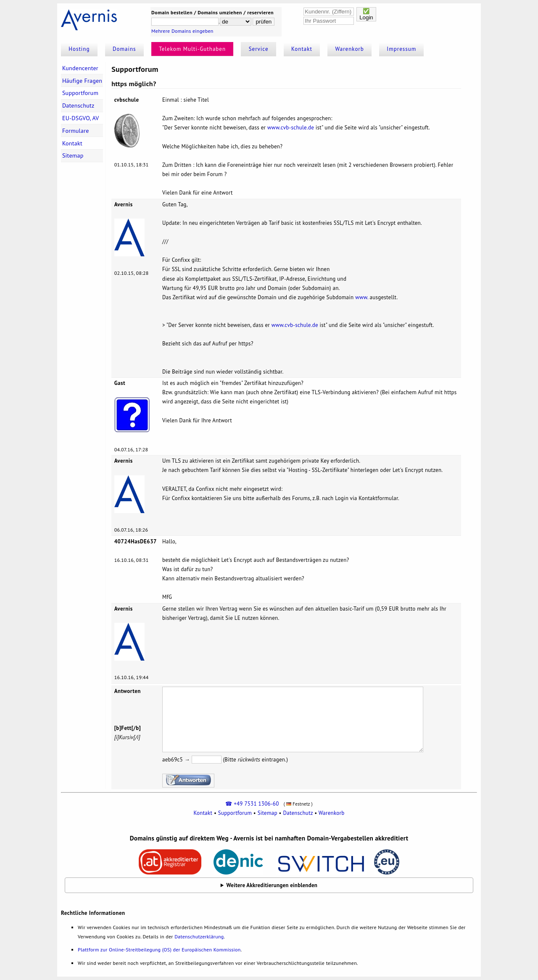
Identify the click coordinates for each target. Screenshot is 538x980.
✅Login (366, 14)
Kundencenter (80, 68)
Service (259, 49)
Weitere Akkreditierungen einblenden (272, 885)
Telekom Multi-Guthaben (192, 49)
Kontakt (302, 49)
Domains (124, 49)
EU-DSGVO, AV (81, 118)
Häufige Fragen (82, 81)
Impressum (401, 49)
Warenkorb (350, 49)
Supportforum (80, 93)
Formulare (76, 131)
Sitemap (73, 155)
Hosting (79, 49)
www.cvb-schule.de (291, 128)
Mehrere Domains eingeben (182, 31)
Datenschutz (78, 105)
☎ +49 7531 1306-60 (252, 804)
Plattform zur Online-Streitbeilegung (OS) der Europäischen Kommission (159, 950)
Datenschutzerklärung (199, 937)
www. (362, 297)
